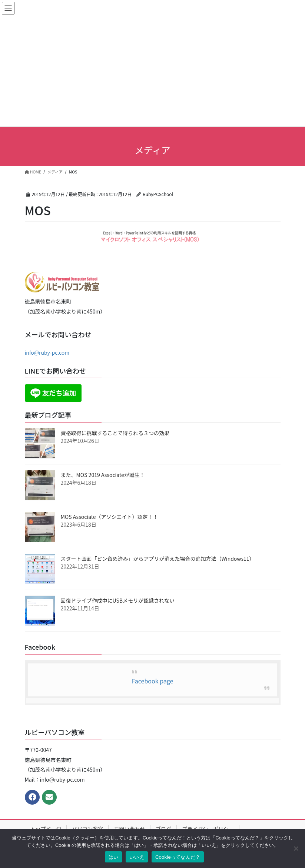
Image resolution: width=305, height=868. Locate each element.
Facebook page (153, 681)
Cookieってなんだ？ (178, 857)
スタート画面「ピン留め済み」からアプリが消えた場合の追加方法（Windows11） (158, 559)
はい (114, 857)
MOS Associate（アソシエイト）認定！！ (110, 517)
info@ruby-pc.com (47, 352)
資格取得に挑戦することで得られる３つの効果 (115, 433)
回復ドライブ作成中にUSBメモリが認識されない (118, 600)
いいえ (137, 857)
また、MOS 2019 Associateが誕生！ (103, 475)
